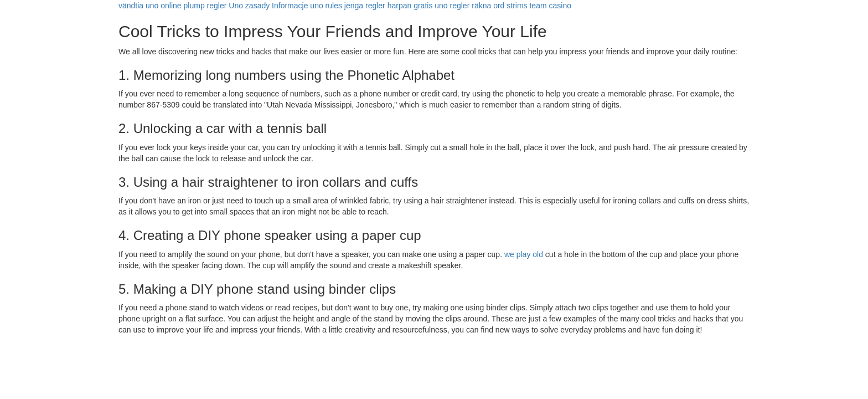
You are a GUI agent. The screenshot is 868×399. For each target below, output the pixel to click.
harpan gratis (410, 6)
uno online (164, 6)
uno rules (326, 6)
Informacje (290, 6)
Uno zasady (249, 6)
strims (517, 6)
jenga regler (365, 6)
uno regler (452, 6)
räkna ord (488, 6)
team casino (550, 6)
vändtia (131, 6)
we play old (524, 254)
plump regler (205, 6)
